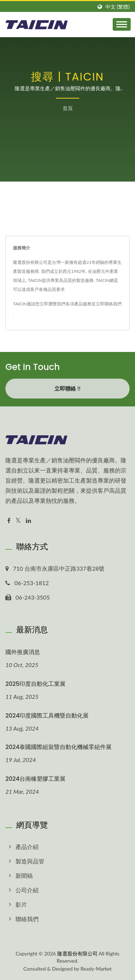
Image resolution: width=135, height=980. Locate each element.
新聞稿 (24, 876)
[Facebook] (9, 521)
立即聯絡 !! (67, 388)
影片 (21, 904)
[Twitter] (18, 521)
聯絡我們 (27, 919)
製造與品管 (30, 861)
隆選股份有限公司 (77, 953)
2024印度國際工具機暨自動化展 (47, 716)
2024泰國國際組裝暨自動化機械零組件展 (58, 747)
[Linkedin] (28, 521)
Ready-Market (96, 969)
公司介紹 (27, 890)
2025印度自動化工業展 (35, 684)
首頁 (68, 108)
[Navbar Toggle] (122, 24)
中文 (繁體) (118, 7)
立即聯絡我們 (109, 304)
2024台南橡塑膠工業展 (35, 779)
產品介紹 (27, 847)
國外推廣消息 (23, 652)
